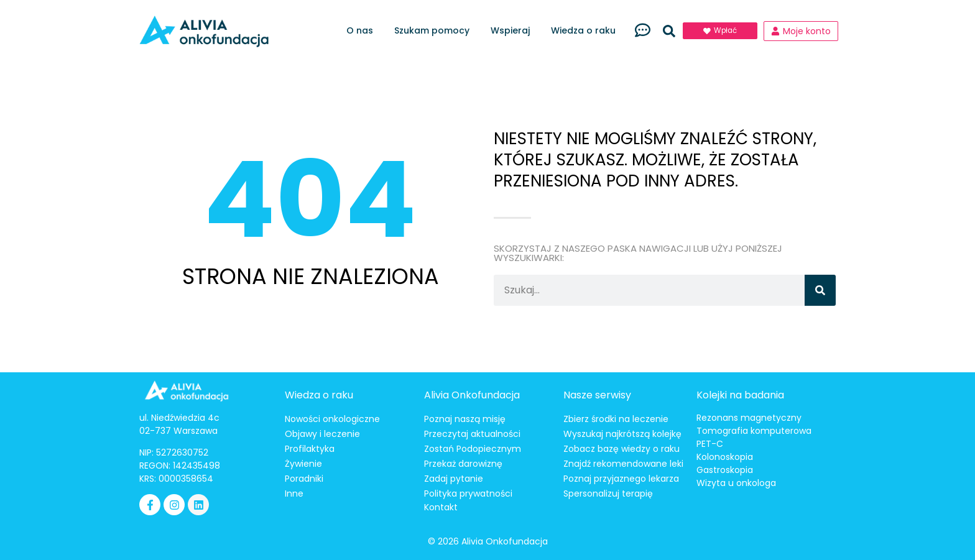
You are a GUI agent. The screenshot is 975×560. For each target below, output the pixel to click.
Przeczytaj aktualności (472, 434)
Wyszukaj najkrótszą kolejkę (622, 434)
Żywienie (303, 464)
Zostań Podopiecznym (473, 449)
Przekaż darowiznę (463, 464)
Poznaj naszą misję (465, 419)
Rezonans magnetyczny (749, 418)
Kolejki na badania (740, 395)
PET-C (710, 444)
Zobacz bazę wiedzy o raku (622, 449)
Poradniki (304, 479)
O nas (363, 31)
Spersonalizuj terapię (608, 493)
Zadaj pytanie (454, 479)
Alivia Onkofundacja (472, 395)
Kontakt (441, 507)
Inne (294, 493)
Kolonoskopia (725, 457)
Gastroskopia (725, 470)
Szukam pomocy (435, 31)
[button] (669, 31)
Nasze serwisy (597, 395)
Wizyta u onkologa (736, 483)
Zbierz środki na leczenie (616, 419)
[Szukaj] (820, 290)
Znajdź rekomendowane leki (623, 464)
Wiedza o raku (586, 31)
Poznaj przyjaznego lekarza (621, 479)
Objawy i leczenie (322, 434)
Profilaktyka (310, 449)
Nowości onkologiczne (332, 419)
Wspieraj (513, 31)
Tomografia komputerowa (754, 431)
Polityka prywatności (468, 493)
